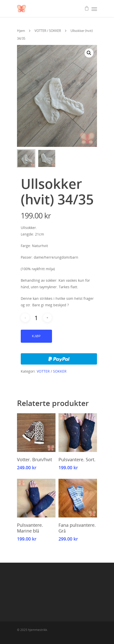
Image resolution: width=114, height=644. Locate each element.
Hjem (21, 31)
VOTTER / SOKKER (48, 31)
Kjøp (36, 336)
